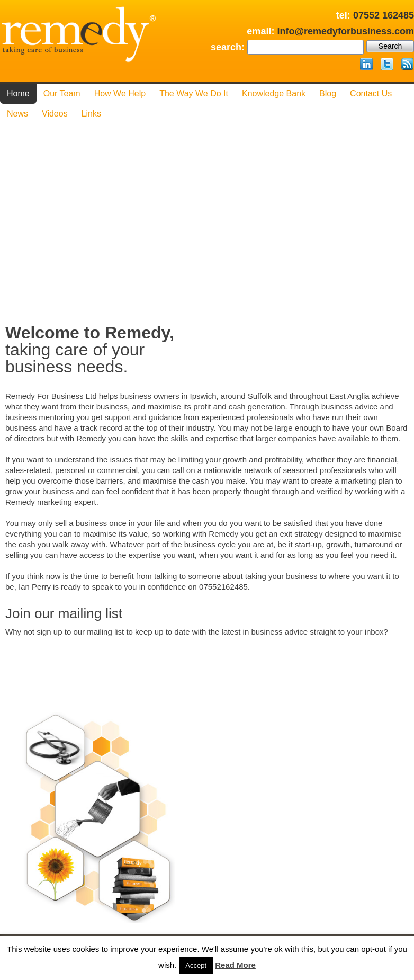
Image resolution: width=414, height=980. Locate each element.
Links (91, 114)
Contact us (371, 93)
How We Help (120, 93)
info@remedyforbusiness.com (345, 31)
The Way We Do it (194, 93)
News (17, 114)
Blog (328, 93)
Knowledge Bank (274, 93)
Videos (55, 114)
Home (18, 93)
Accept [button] (196, 965)
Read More (235, 965)
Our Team (62, 93)
